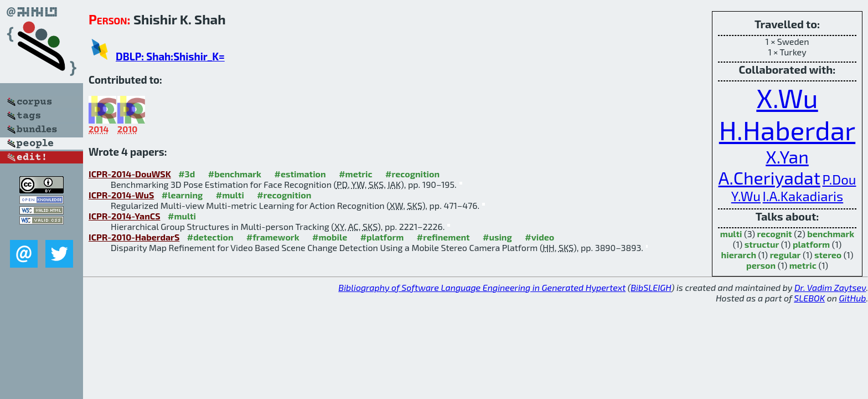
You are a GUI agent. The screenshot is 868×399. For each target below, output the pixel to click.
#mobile (330, 237)
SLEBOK (809, 298)
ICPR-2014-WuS (121, 195)
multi (731, 234)
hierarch (739, 255)
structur (762, 244)
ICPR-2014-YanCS (125, 216)
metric (803, 265)
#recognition (412, 174)
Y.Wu (746, 196)
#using (497, 237)
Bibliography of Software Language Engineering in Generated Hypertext (482, 287)
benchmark (831, 234)
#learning (182, 195)
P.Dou (839, 179)
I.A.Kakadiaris (803, 196)
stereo (828, 255)
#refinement (443, 237)
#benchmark (235, 174)
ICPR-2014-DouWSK (130, 174)
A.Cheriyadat (769, 177)
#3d (187, 174)
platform (811, 244)
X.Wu (787, 98)
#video (539, 237)
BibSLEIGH (651, 287)
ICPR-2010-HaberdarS (134, 237)
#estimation (300, 174)
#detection (210, 237)
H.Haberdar (787, 130)
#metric (355, 174)
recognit (775, 234)
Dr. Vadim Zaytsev (830, 287)
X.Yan (787, 156)
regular (786, 255)
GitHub (853, 298)
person (761, 265)
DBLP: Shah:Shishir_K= (170, 56)
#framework (273, 237)
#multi (230, 195)
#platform (382, 237)
